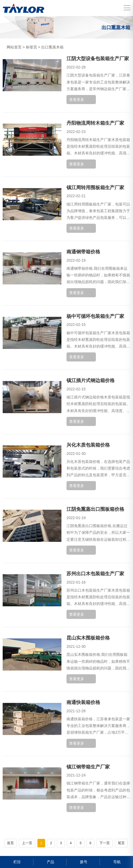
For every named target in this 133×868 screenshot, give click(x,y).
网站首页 (14, 47)
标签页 (32, 47)
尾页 (121, 843)
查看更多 (77, 100)
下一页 (105, 843)
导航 (116, 862)
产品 (50, 862)
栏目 (16, 862)
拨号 (83, 862)
